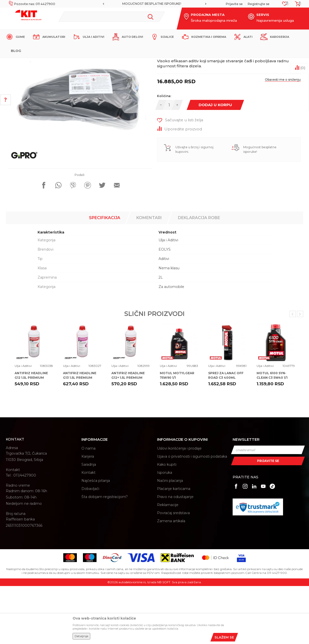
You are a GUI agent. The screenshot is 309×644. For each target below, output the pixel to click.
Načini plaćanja (170, 539)
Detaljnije (81, 636)
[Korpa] (296, 5)
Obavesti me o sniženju (283, 138)
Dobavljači (90, 547)
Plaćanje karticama (174, 547)
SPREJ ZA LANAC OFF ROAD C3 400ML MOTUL (226, 436)
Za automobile (171, 345)
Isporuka (165, 531)
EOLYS (165, 307)
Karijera (88, 514)
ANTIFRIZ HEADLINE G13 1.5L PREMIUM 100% (80, 436)
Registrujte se (259, 4)
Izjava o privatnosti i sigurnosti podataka (192, 514)
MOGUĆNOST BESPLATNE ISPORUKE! (154, 4)
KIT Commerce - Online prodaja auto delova (38, 62)
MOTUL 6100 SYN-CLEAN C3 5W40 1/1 (272, 433)
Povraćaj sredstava (173, 571)
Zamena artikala (171, 579)
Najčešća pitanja (96, 539)
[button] (112, 17)
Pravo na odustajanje (175, 555)
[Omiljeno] (285, 5)
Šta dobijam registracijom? (105, 555)
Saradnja (89, 522)
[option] (154, 4)
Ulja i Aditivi (99, 62)
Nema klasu (169, 326)
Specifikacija (105, 276)
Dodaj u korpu (215, 163)
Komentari (149, 276)
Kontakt (88, 531)
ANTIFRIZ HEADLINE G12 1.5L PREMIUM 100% (31, 436)
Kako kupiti (167, 522)
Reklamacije (168, 563)
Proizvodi (80, 62)
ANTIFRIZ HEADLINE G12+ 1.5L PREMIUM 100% (128, 436)
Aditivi (164, 317)
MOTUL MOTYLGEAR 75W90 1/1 (177, 433)
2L (161, 335)
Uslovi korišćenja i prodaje (179, 506)
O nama (88, 506)
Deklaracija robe (199, 276)
